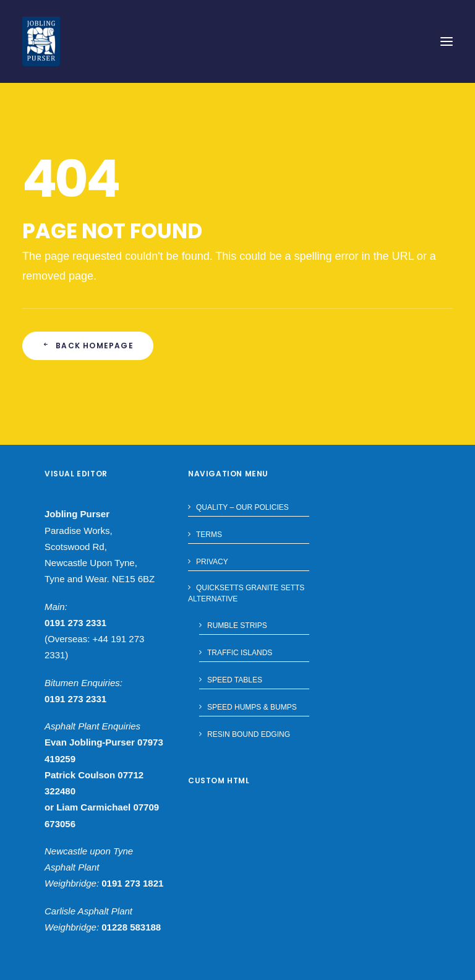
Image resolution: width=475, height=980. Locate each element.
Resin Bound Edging (249, 734)
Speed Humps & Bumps (252, 707)
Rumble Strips (237, 625)
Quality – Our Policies (242, 507)
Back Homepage (88, 346)
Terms (209, 535)
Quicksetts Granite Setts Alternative (246, 593)
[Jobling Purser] (41, 41)
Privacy (212, 562)
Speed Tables (235, 680)
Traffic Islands (240, 653)
